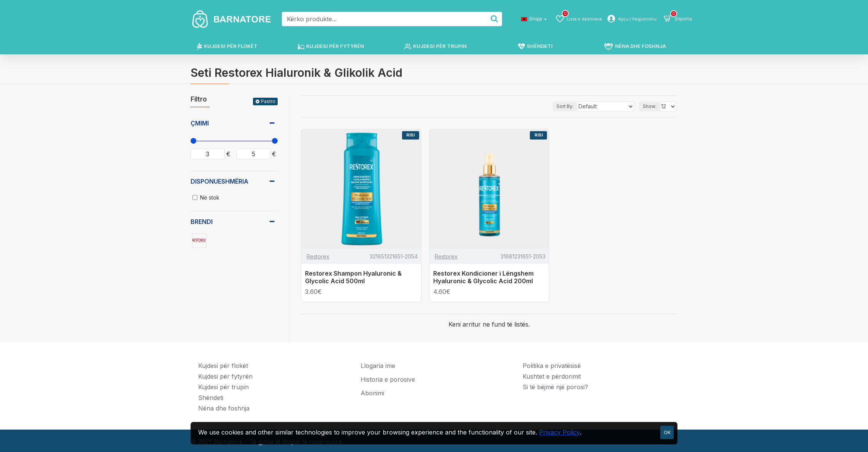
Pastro (268, 101)
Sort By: (575, 106)
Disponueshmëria (219, 181)
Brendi (202, 222)
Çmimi (200, 123)
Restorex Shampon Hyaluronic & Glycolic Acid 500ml (353, 277)
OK (667, 432)
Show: (650, 106)
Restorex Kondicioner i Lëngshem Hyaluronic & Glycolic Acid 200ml (483, 277)
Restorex (318, 256)
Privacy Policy (560, 432)
